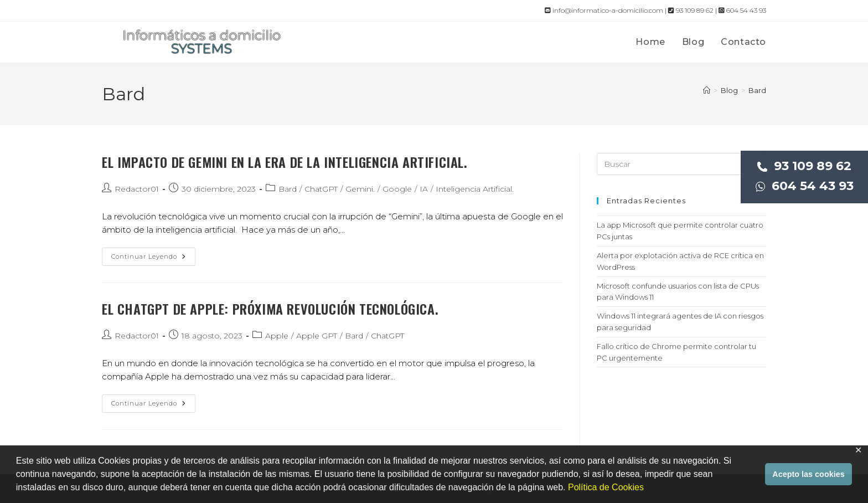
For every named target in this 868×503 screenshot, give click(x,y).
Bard (757, 90)
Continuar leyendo (153, 259)
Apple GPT (317, 336)
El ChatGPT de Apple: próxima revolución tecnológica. (270, 309)
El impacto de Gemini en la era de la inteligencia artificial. (285, 162)
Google (397, 189)
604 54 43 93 (805, 186)
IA (424, 189)
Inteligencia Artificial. (475, 189)
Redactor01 (137, 189)
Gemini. (360, 189)
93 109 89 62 (804, 166)
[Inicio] (707, 90)
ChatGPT (321, 189)
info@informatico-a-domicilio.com (604, 10)
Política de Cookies (606, 487)
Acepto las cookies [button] (808, 474)
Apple (277, 336)
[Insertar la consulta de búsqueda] (681, 164)
